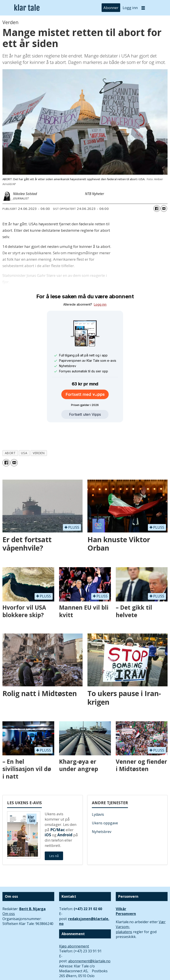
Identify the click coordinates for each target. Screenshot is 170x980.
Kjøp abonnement (74, 926)
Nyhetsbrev (102, 811)
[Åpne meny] (143, 8)
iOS (48, 814)
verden (39, 433)
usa (24, 433)
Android (65, 814)
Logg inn (130, 8)
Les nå (54, 835)
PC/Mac (58, 809)
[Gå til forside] (27, 8)
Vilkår (121, 888)
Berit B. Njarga (32, 888)
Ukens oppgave (105, 803)
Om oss (9, 893)
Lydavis (98, 794)
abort (10, 433)
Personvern (126, 893)
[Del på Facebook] (157, 209)
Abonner (111, 8)
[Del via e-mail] (164, 209)
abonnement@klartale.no (89, 941)
